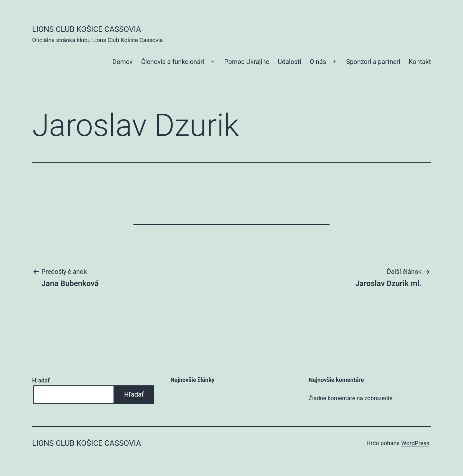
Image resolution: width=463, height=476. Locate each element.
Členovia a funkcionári (173, 62)
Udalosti (290, 62)
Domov (123, 62)
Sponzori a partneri (373, 62)
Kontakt (420, 62)
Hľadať (41, 380)
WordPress (415, 443)
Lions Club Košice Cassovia (87, 29)
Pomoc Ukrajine (247, 62)
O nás (318, 62)
